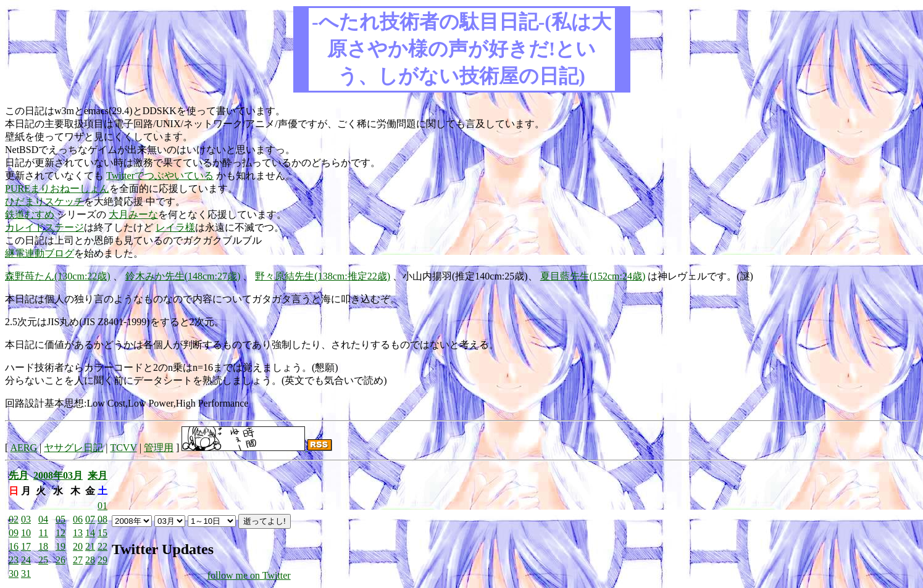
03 (26, 519)
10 (26, 533)
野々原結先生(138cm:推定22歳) (323, 276)
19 (61, 546)
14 (90, 533)
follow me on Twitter (249, 575)
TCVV (123, 448)
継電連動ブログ (40, 253)
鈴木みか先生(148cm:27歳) (183, 276)
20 (78, 546)
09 (14, 533)
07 (90, 519)
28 (90, 560)
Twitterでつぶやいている (160, 176)
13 (78, 533)
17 (26, 546)
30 (14, 574)
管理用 (159, 448)
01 (102, 506)
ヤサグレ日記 (73, 448)
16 (14, 546)
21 (90, 546)
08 (102, 519)
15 (102, 533)
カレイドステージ (44, 227)
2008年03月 (58, 475)
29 (102, 560)
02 (14, 519)
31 (26, 574)
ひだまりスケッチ (44, 201)
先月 (19, 475)
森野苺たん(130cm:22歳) (58, 276)
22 (102, 546)
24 (26, 560)
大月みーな (133, 214)
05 (61, 519)
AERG (23, 448)
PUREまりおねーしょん (57, 188)
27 (78, 560)
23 (14, 560)
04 (43, 519)
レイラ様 (175, 227)
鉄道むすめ (30, 214)
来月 (98, 475)
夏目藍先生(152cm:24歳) (593, 276)
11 (44, 533)
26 (61, 560)
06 (78, 519)
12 (61, 533)
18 (43, 546)
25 (43, 560)
